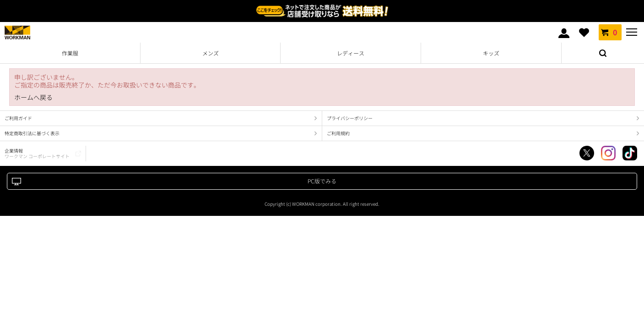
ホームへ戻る (33, 97)
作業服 (70, 53)
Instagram (608, 153)
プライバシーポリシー (350, 118)
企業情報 (37, 153)
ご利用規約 (338, 133)
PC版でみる (322, 181)
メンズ (211, 53)
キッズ (491, 53)
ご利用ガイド (18, 118)
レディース (351, 53)
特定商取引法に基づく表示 (32, 133)
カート (610, 32)
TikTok (630, 153)
